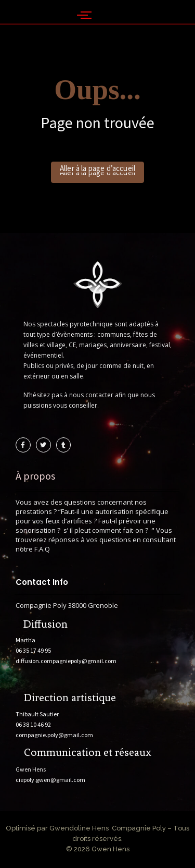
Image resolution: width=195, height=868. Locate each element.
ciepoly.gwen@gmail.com (50, 780)
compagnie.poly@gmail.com (54, 735)
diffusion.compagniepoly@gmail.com (66, 661)
